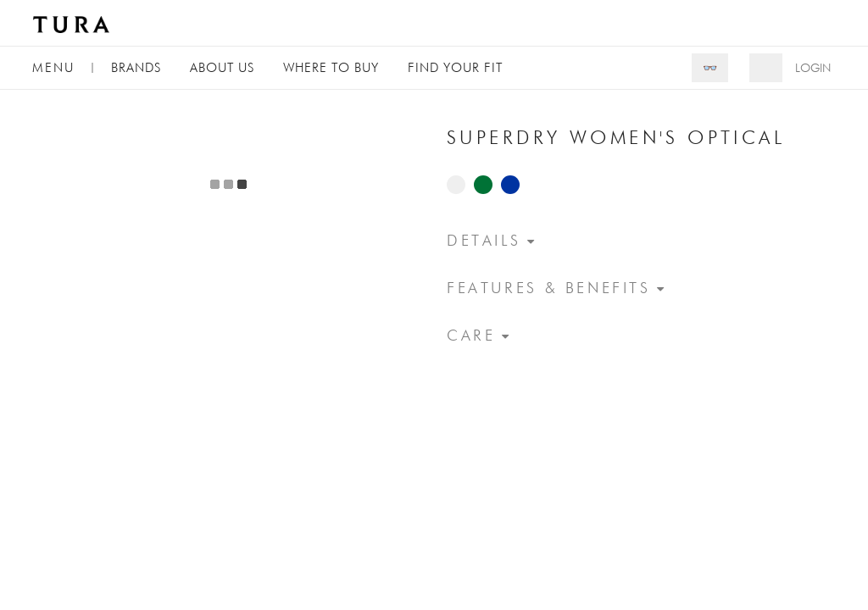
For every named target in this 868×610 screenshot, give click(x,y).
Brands (136, 67)
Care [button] (471, 335)
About (222, 67)
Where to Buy (331, 67)
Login (813, 68)
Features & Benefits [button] (549, 288)
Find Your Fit (455, 67)
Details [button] (484, 240)
